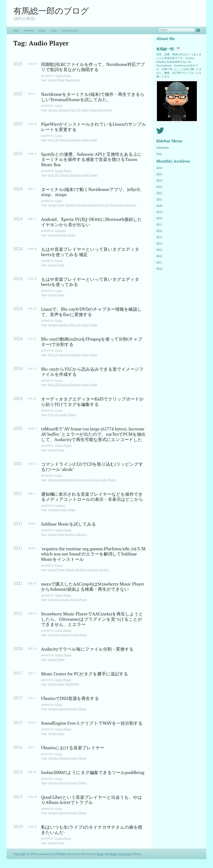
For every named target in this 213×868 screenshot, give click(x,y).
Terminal (71, 205)
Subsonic (131, 205)
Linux (59, 106)
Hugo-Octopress (121, 854)
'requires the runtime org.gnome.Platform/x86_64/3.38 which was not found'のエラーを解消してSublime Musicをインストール (94, 554)
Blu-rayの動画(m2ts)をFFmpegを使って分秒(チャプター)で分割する (92, 342)
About (42, 30)
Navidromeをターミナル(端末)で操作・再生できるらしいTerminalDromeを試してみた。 (93, 97)
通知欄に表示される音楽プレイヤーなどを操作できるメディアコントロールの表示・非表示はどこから (92, 497)
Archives (29, 30)
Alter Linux (77, 480)
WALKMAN (72, 684)
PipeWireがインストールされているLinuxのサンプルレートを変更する (94, 127)
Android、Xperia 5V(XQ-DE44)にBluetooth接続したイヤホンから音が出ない (92, 222)
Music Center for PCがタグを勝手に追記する (85, 674)
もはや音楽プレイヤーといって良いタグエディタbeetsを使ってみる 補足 (90, 252)
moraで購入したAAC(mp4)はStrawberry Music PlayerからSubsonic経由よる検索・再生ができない (93, 587)
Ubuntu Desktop (59, 110)
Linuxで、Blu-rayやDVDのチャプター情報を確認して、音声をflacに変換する (91, 312)
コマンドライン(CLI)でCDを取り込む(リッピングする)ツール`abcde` (92, 467)
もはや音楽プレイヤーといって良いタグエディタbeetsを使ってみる (90, 282)
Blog (16, 30)
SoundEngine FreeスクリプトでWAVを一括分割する (92, 723)
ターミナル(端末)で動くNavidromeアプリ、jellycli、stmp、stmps (93, 192)
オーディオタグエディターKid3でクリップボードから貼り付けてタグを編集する (92, 402)
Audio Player (63, 76)
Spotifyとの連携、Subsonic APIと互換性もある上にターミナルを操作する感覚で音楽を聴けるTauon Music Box (91, 160)
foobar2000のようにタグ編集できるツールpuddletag (93, 773)
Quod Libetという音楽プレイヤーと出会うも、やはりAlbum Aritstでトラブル (92, 800)
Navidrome (72, 80)
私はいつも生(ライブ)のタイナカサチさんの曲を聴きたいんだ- (92, 830)
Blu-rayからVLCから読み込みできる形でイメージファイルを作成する (92, 372)
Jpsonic (70, 534)
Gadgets (60, 231)
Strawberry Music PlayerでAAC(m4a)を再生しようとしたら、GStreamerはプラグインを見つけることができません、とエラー (92, 619)
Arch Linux (92, 480)
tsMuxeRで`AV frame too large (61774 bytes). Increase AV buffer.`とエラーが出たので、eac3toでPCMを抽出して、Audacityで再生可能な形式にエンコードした (93, 434)
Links (54, 30)
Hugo (100, 854)
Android (53, 235)
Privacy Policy (70, 30)
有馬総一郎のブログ (51, 11)
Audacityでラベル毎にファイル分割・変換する (87, 649)
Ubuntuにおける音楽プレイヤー (73, 748)
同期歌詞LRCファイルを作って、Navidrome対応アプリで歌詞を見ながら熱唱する (93, 67)
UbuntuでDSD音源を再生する (70, 698)
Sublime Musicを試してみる (69, 524)
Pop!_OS (75, 110)
